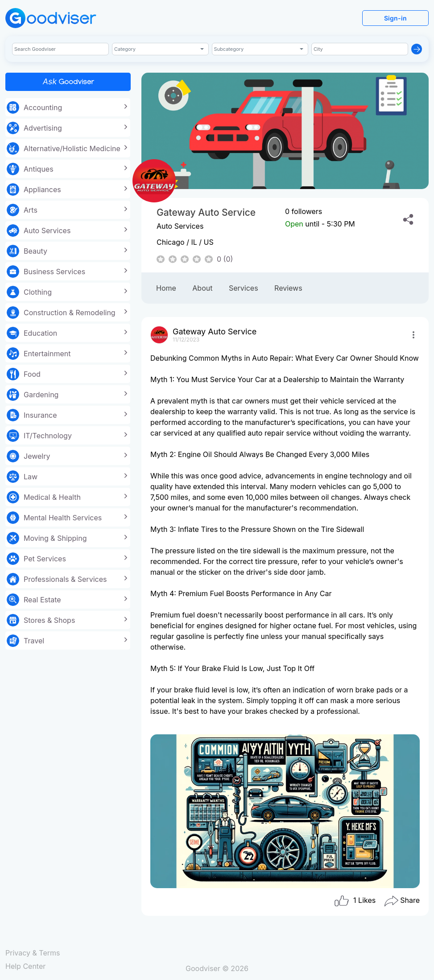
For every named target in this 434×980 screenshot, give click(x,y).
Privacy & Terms (33, 953)
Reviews (288, 288)
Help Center (25, 966)
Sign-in (395, 18)
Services (244, 288)
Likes (355, 901)
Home (166, 288)
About (202, 288)
